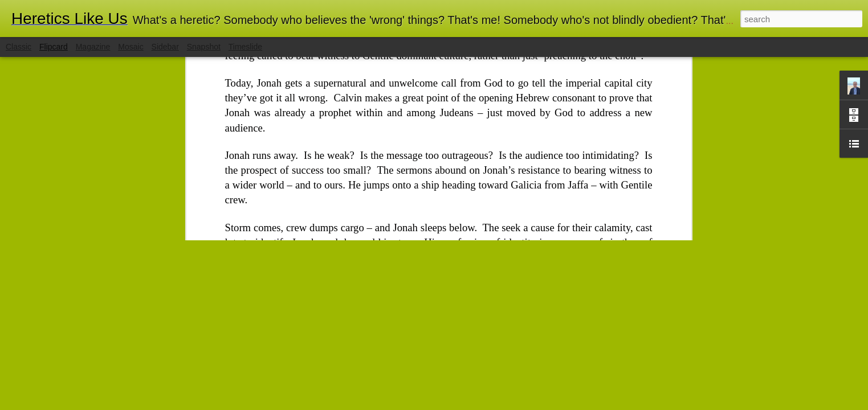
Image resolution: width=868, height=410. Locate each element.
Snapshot (204, 47)
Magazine (93, 47)
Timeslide (245, 47)
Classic (19, 47)
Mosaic (131, 47)
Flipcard (54, 47)
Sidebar (165, 47)
